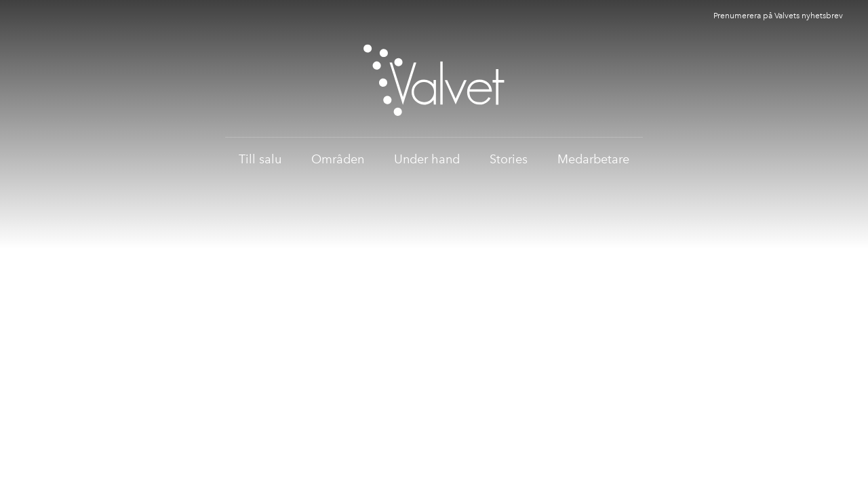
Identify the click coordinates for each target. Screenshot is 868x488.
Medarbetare (593, 159)
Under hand (427, 159)
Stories (509, 159)
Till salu (260, 159)
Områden (338, 159)
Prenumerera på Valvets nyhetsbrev (778, 16)
